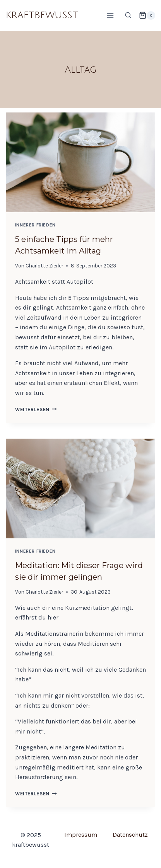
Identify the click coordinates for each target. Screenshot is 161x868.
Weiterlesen (36, 409)
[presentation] (80, 162)
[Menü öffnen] (110, 15)
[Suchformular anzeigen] (128, 15)
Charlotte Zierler (44, 266)
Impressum (81, 835)
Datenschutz (130, 835)
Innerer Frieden (35, 225)
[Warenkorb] (147, 15)
